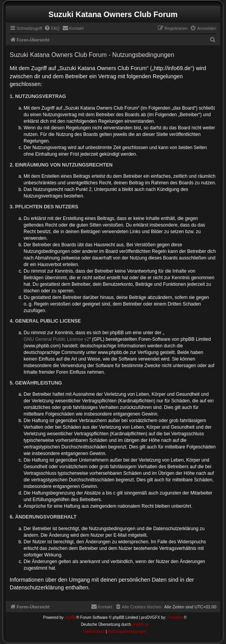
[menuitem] (52, 28)
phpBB (70, 617)
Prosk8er (175, 617)
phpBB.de (140, 624)
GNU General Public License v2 (56, 339)
